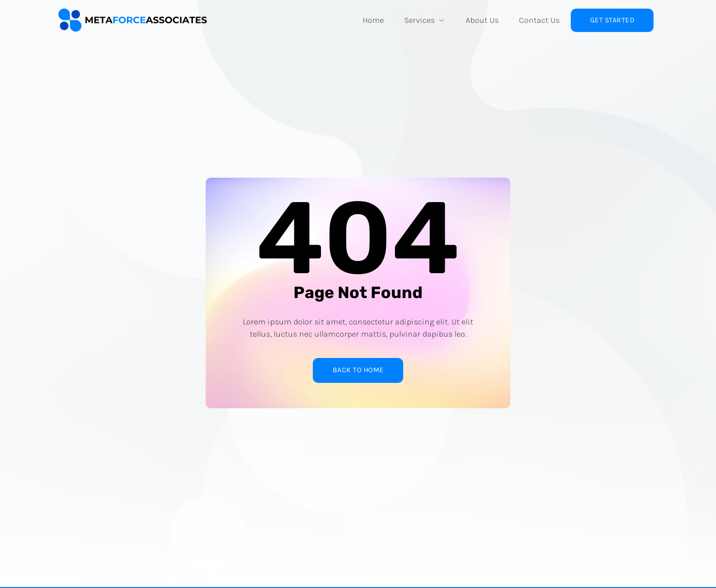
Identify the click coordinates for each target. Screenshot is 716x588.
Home (373, 20)
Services (425, 20)
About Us (482, 20)
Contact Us (539, 20)
